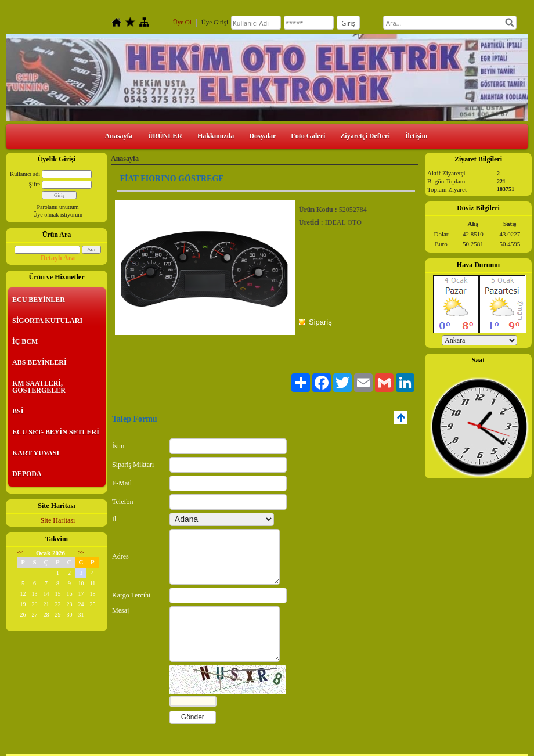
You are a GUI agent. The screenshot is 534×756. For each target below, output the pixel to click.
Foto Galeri (308, 136)
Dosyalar (262, 136)
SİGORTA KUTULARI (47, 321)
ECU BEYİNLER (39, 300)
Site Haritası (58, 520)
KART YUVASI (36, 453)
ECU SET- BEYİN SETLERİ (56, 432)
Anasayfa (119, 136)
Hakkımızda (216, 136)
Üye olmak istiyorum (58, 215)
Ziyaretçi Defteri (365, 136)
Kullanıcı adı (25, 174)
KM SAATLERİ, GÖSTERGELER (39, 387)
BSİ (18, 411)
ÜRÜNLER (165, 136)
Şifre (35, 184)
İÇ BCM (25, 341)
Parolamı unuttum (58, 207)
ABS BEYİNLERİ (39, 362)
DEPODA (27, 474)
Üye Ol (182, 22)
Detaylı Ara (58, 258)
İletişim (416, 136)
